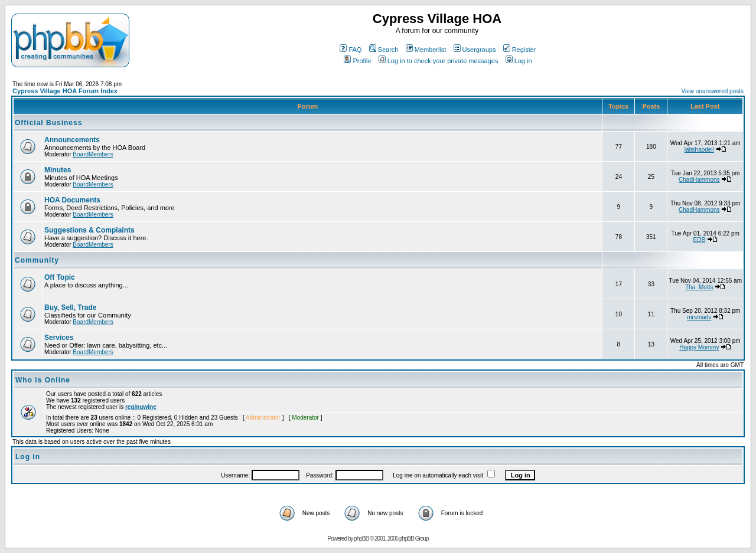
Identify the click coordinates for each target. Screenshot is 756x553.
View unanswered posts (713, 91)
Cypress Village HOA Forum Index (65, 91)
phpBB (361, 539)
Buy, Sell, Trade (70, 307)
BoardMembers (93, 154)
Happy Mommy (699, 347)
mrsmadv (699, 317)
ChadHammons (699, 180)
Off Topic (60, 277)
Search (384, 50)
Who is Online (43, 380)
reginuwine (141, 407)
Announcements (72, 140)
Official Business (48, 123)
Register (520, 50)
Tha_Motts (699, 287)
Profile (357, 61)
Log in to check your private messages (439, 61)
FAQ (351, 50)
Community (37, 260)
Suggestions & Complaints (89, 230)
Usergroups (475, 50)
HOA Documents (72, 200)
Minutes (58, 170)
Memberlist (426, 50)
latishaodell (699, 150)
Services (59, 338)
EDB (700, 240)
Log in (519, 61)
